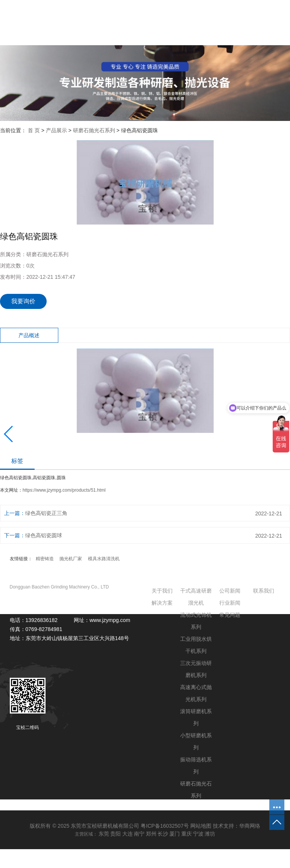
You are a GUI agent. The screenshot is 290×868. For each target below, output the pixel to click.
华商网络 (250, 826)
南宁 (139, 834)
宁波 (198, 834)
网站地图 (201, 826)
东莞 (104, 834)
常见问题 (230, 615)
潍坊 (210, 834)
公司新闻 (230, 591)
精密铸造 (45, 559)
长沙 (163, 834)
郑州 (151, 834)
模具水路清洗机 (104, 559)
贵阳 (115, 834)
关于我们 (162, 591)
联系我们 (264, 591)
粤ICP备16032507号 (165, 826)
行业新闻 (230, 603)
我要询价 (23, 301)
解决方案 (162, 603)
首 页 (34, 130)
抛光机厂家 (71, 559)
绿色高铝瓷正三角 (46, 513)
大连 (128, 834)
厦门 (175, 834)
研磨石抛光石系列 (94, 130)
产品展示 (56, 130)
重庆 (187, 834)
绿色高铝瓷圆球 (44, 535)
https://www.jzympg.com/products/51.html (64, 490)
